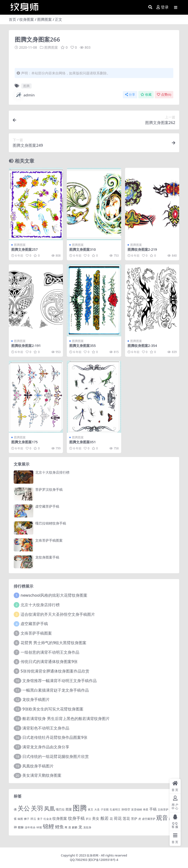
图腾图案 (45, 19)
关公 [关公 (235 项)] (24, 808)
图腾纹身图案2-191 (26, 346)
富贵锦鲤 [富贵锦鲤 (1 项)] (137, 809)
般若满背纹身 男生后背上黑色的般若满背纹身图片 (66, 718)
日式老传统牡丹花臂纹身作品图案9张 (55, 737)
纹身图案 (27, 19)
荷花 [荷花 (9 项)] (118, 818)
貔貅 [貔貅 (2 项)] (21, 827)
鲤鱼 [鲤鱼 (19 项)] (59, 827)
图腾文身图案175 (24, 442)
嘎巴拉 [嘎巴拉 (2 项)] (60, 809)
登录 (163, 7)
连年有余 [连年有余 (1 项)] (30, 827)
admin (25, 95)
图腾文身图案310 (82, 249)
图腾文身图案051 (82, 442)
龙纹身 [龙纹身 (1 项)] (87, 827)
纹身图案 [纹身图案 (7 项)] (60, 818)
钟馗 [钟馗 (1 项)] (39, 827)
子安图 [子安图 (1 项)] (105, 809)
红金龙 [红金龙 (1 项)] (48, 819)
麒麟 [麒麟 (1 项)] (75, 827)
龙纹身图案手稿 (47, 557)
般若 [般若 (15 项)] (105, 818)
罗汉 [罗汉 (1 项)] (88, 819)
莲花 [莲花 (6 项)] (126, 818)
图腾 (26, 86)
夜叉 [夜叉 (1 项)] (91, 809)
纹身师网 (93, 855)
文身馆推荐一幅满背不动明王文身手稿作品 (59, 680)
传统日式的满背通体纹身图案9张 (49, 662)
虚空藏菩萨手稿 (47, 506)
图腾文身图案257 (24, 249)
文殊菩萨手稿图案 (49, 540)
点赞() (164, 95)
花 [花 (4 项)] (111, 818)
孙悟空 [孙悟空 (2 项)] (126, 809)
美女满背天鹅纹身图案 (42, 775)
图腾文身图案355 (82, 346)
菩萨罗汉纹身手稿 (49, 489)
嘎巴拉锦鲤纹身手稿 (51, 523)
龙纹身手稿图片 (36, 699)
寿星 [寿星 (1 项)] (146, 809)
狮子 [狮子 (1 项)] (27, 819)
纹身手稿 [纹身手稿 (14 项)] (76, 818)
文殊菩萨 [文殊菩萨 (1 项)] (163, 809)
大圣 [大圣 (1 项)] (97, 809)
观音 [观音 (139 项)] (162, 817)
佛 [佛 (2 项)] (15, 809)
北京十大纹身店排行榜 (52, 472)
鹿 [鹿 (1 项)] (70, 827)
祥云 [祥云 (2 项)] (33, 818)
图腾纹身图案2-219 (142, 249)
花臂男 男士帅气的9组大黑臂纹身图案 (53, 642)
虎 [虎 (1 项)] (140, 819)
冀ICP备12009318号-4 (103, 860)
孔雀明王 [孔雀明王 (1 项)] (115, 809)
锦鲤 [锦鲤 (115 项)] (48, 826)
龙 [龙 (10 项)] (80, 827)
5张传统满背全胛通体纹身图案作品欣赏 (55, 671)
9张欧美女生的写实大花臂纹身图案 (53, 709)
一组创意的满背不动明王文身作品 (50, 652)
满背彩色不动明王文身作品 (46, 728)
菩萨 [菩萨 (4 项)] (134, 818)
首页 (12, 19)
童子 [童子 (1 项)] (40, 819)
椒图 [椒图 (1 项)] (20, 819)
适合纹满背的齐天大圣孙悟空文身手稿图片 (58, 614)
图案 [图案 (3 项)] (69, 809)
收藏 (146, 95)
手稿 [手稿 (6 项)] (153, 809)
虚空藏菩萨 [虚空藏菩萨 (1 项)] (149, 819)
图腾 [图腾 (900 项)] (80, 808)
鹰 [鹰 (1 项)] (66, 827)
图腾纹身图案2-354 (142, 346)
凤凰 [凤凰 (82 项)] (49, 808)
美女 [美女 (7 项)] (96, 818)
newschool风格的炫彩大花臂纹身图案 (54, 595)
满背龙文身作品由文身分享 (46, 747)
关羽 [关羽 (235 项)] (37, 808)
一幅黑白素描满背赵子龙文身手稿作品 (56, 690)
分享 (130, 95)
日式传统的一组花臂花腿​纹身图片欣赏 (56, 756)
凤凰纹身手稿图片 (38, 766)
